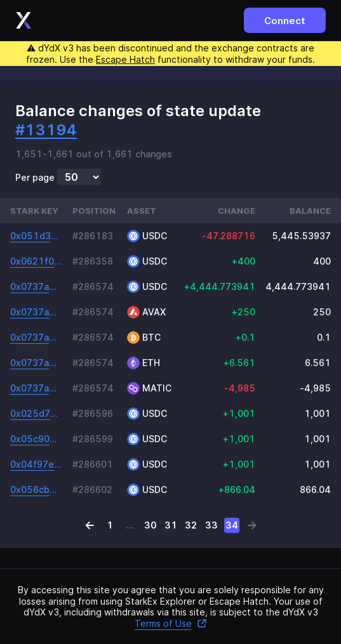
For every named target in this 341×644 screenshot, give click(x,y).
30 (150, 525)
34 (232, 525)
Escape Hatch (125, 59)
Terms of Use (171, 623)
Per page (35, 178)
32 (191, 525)
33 (211, 525)
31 (171, 525)
